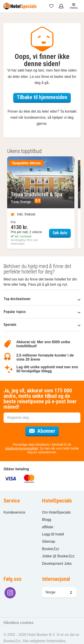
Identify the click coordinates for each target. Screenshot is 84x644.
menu (74, 6)
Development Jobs (57, 564)
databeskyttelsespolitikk (22, 448)
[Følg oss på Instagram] (10, 593)
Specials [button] (42, 325)
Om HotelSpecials (56, 512)
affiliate (48, 527)
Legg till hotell (53, 534)
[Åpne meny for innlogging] (62, 6)
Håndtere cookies (18, 623)
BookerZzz (51, 549)
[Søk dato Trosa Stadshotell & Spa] (41, 203)
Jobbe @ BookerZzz (58, 556)
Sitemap (49, 541)
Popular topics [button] (42, 312)
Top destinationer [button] (42, 299)
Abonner (44, 430)
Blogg (47, 520)
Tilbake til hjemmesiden (42, 97)
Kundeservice (14, 512)
